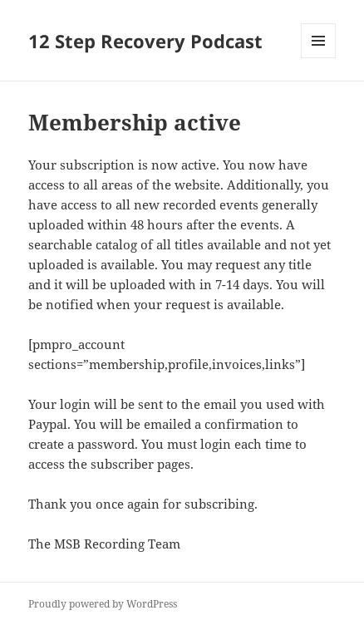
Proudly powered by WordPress (103, 604)
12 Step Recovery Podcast (145, 41)
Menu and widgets (319, 58)
